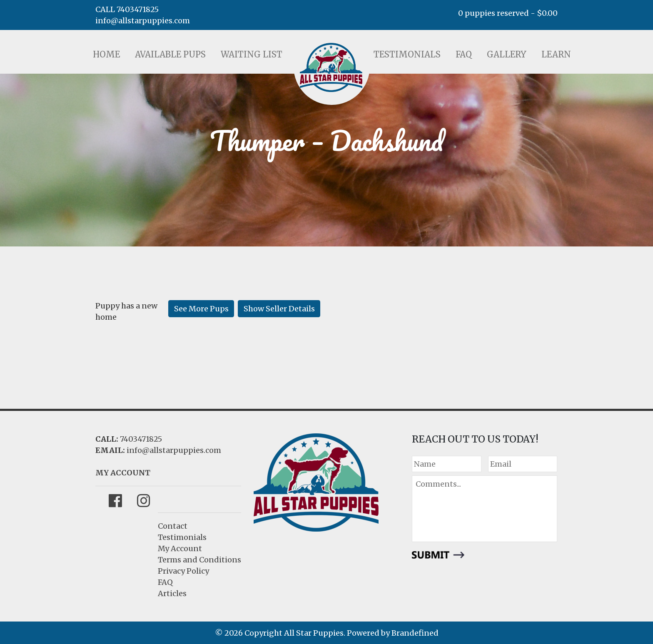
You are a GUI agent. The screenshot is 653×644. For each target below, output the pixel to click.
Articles (172, 593)
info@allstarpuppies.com (143, 21)
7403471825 (141, 439)
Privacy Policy (183, 571)
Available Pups (170, 54)
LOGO (331, 67)
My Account (180, 548)
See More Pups (201, 309)
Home (106, 54)
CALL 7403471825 (127, 9)
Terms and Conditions (199, 560)
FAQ (464, 54)
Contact (173, 526)
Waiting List (252, 54)
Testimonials (407, 54)
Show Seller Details (279, 309)
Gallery (507, 54)
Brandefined (415, 633)
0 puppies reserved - (508, 13)
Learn (556, 54)
